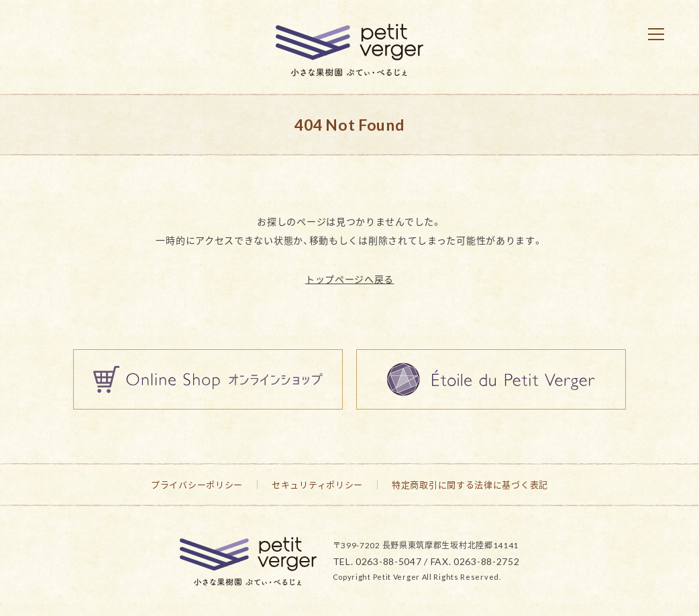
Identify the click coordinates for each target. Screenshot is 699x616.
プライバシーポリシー (197, 485)
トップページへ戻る (349, 279)
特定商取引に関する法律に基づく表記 (470, 485)
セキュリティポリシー (317, 485)
